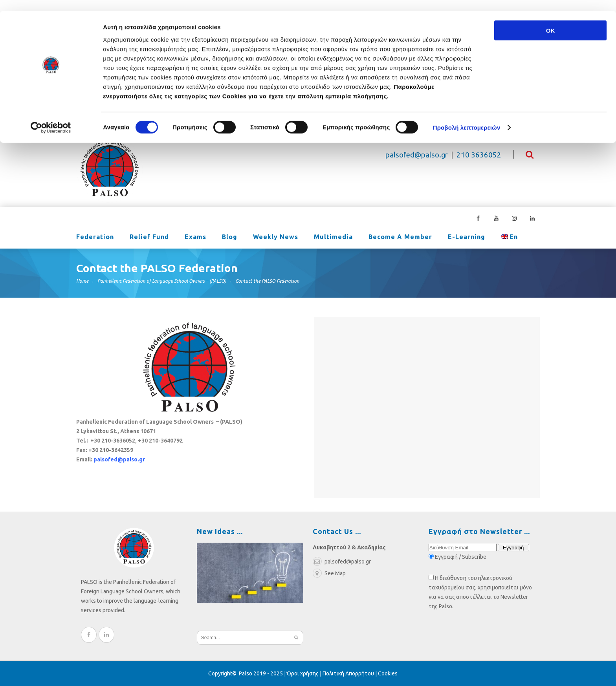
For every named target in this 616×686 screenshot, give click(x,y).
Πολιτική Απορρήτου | (350, 673)
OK (551, 19)
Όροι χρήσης (303, 673)
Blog (230, 238)
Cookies (388, 673)
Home (82, 281)
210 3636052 (479, 155)
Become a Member (400, 238)
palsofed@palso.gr (417, 155)
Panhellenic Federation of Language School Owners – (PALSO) (162, 281)
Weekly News (276, 238)
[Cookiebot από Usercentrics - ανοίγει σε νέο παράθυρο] (51, 117)
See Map (329, 573)
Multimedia (333, 238)
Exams (195, 238)
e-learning (467, 238)
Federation (95, 238)
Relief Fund (149, 238)
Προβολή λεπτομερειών (467, 117)
